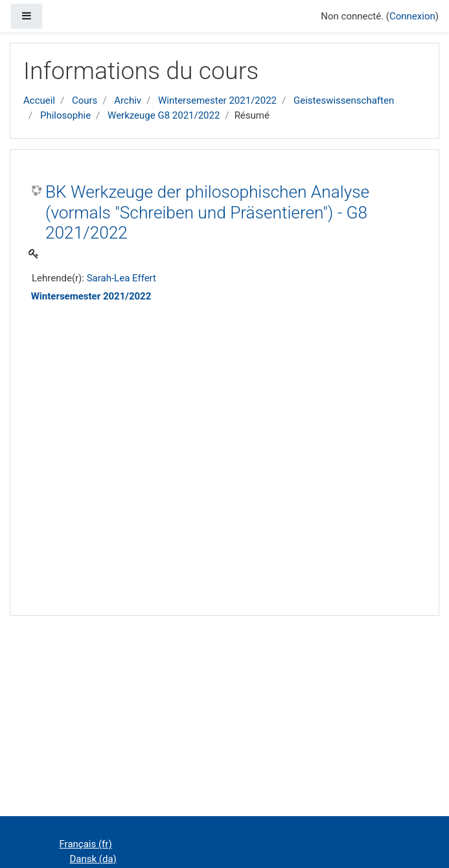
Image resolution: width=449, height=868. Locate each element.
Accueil (39, 100)
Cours (85, 100)
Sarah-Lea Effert (121, 278)
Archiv (128, 100)
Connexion (412, 16)
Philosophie (65, 115)
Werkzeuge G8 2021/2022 (164, 115)
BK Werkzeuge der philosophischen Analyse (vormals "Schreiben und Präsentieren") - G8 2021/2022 (207, 212)
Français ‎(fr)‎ (86, 844)
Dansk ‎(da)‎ (93, 859)
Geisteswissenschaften (344, 100)
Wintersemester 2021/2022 (217, 100)
